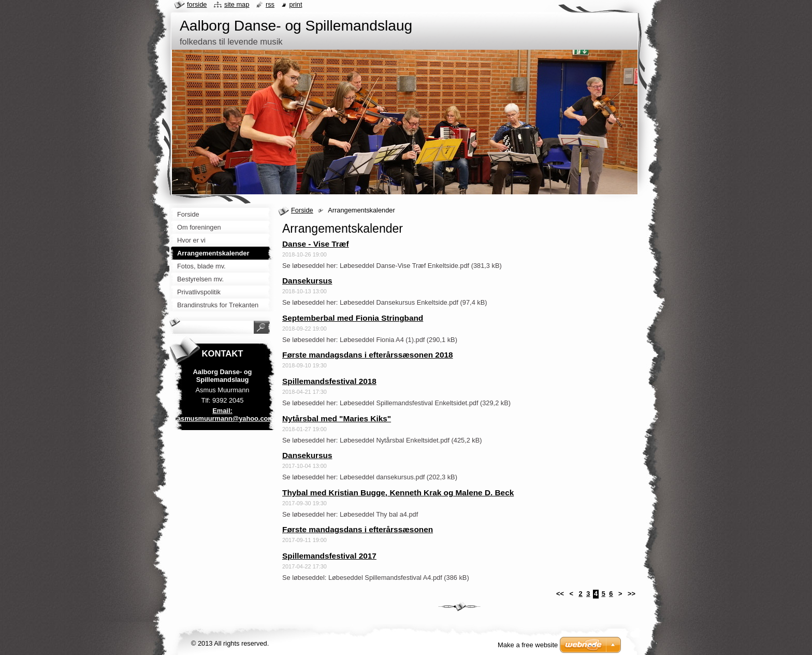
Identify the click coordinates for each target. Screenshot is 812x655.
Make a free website (528, 645)
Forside (302, 210)
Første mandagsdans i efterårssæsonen (358, 529)
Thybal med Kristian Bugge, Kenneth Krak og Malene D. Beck (398, 493)
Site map (237, 4)
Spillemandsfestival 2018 (329, 381)
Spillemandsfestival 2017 (329, 556)
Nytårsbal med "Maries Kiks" (337, 418)
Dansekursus (307, 281)
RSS (270, 4)
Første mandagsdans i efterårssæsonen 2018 (368, 355)
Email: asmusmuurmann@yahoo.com (226, 415)
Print (296, 4)
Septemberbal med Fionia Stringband (353, 318)
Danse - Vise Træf (316, 244)
